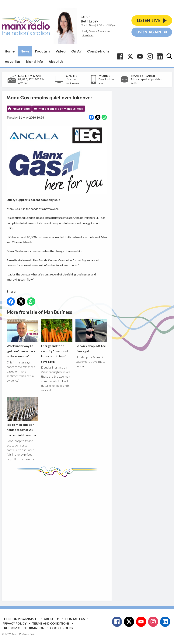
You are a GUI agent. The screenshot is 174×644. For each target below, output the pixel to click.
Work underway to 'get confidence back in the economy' (22, 338)
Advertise (12, 62)
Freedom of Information (23, 628)
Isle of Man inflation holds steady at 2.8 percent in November (22, 417)
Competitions (98, 51)
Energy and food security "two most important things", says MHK (57, 341)
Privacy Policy (14, 623)
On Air (76, 51)
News (25, 51)
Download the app (106, 81)
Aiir (33, 634)
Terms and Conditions (51, 623)
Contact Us (75, 619)
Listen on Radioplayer (73, 81)
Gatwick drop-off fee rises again (91, 336)
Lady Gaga (89, 31)
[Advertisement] (78, 536)
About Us (56, 62)
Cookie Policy (62, 628)
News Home (21, 108)
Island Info (34, 62)
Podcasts (42, 51)
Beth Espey (90, 21)
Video (61, 51)
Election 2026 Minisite (20, 619)
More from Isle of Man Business (61, 108)
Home (10, 51)
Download (88, 35)
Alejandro (104, 31)
